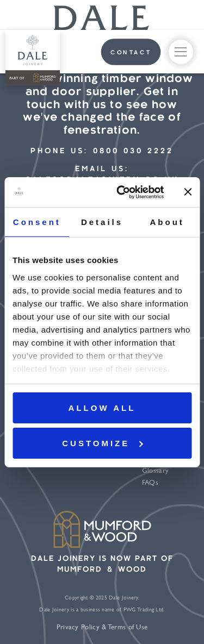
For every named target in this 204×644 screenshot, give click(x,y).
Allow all (102, 408)
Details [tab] (102, 222)
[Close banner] (188, 192)
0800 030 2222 (133, 151)
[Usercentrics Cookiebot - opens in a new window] (122, 192)
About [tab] (167, 222)
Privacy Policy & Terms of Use (102, 627)
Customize (102, 443)
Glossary (155, 470)
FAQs (150, 482)
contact (131, 53)
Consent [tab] (37, 222)
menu (181, 54)
